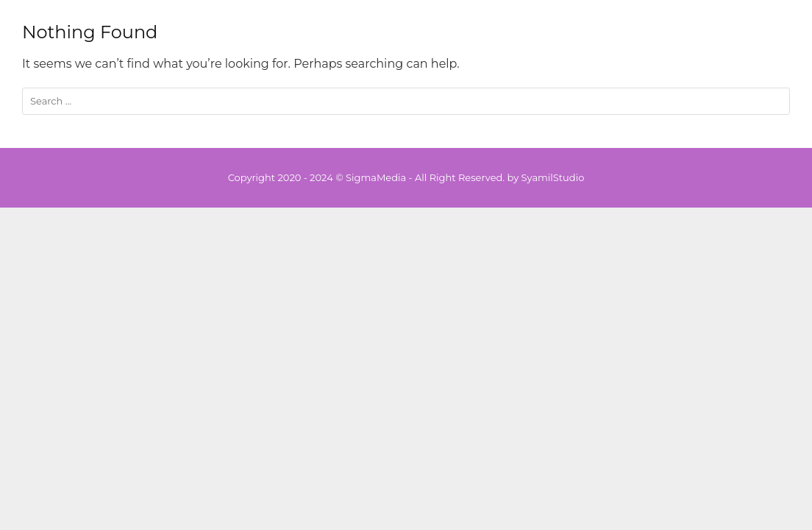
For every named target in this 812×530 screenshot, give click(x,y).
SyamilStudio (553, 177)
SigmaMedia (376, 177)
